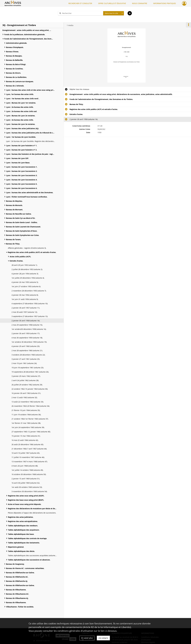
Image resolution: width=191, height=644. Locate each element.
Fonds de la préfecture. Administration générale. (25, 34)
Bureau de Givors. (14, 73)
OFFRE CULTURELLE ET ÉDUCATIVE (112, 3)
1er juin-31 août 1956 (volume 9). (25, 299)
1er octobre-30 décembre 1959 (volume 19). (29, 342)
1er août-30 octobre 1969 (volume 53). (27, 487)
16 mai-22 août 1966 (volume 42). (25, 440)
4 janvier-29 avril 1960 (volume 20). (26, 346)
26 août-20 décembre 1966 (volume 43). (28, 444)
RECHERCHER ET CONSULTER (80, 3)
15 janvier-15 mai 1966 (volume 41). (26, 436)
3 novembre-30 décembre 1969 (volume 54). (29, 491)
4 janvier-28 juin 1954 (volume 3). (25, 274)
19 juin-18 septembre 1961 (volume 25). (28, 368)
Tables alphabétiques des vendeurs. (23, 526)
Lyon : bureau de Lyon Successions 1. (22, 167)
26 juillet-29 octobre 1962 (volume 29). (27, 385)
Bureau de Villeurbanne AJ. (17, 598)
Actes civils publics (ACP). (20, 257)
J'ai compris (103, 638)
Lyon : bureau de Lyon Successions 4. (22, 180)
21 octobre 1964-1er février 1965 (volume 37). (30, 419)
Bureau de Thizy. (13, 244)
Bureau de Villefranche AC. (17, 577)
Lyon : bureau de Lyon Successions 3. (22, 175)
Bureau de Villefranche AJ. (17, 581)
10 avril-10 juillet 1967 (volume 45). (26, 453)
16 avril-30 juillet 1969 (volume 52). (26, 483)
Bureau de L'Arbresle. (15, 86)
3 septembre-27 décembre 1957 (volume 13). (30, 316)
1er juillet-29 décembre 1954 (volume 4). (28, 278)
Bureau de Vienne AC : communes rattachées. (25, 568)
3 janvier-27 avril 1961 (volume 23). (26, 359)
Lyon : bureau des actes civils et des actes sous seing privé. (30, 90)
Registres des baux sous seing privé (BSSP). (26, 500)
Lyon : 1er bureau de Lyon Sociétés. (21, 137)
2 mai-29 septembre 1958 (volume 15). (27, 325)
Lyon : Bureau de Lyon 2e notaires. (21, 116)
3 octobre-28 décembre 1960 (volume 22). (28, 355)
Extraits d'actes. (16, 261)
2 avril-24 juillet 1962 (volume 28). (25, 380)
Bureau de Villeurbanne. (16, 590)
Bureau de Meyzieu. (14, 201)
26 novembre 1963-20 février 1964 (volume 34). (31, 406)
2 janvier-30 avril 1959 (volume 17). (26, 333)
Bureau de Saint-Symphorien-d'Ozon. (22, 231)
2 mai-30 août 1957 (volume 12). (25, 312)
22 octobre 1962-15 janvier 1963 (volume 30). (30, 389)
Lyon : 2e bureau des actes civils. (20, 107)
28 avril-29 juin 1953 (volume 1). (25, 265)
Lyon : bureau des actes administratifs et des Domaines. (30, 192)
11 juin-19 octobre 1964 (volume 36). (26, 415)
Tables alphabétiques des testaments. (24, 543)
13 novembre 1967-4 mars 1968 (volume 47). (30, 462)
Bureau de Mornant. (14, 210)
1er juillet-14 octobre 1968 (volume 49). (27, 470)
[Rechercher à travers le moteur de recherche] (82, 13)
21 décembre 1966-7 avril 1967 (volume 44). (29, 449)
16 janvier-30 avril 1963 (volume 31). (26, 393)
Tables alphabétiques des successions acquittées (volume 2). (32, 555)
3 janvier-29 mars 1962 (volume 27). (26, 376)
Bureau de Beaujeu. (14, 56)
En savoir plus (87, 638)
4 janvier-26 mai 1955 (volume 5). (25, 282)
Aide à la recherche (67, 18)
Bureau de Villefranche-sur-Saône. (20, 573)
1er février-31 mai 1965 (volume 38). (26, 423)
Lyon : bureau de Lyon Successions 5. (22, 184)
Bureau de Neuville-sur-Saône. (19, 214)
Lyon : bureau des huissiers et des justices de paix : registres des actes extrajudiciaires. (30, 154)
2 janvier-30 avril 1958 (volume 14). (26, 321)
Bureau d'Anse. (12, 52)
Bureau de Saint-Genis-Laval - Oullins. (22, 222)
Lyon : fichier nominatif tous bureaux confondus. (27, 197)
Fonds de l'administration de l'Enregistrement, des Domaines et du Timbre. (29, 39)
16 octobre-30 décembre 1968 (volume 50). (29, 474)
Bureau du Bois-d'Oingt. (16, 64)
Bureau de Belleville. (15, 60)
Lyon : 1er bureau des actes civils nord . (23, 99)
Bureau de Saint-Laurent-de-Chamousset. (23, 227)
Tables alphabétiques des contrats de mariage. (27, 538)
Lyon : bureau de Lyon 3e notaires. (21, 124)
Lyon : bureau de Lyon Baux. (18, 163)
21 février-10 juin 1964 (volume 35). (26, 410)
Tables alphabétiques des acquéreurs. (24, 530)
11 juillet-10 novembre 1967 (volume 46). (28, 457)
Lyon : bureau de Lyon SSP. (17, 158)
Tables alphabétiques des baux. (21, 534)
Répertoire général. (16, 547)
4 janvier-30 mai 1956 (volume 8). (25, 295)
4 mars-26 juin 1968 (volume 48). (25, 466)
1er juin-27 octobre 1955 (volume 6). (26, 286)
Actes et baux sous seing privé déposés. (25, 504)
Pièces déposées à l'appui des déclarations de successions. (32, 513)
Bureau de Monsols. (14, 205)
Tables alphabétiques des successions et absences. (29, 560)
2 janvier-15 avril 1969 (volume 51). (26, 479)
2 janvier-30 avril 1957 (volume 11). (26, 308)
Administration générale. (17, 43)
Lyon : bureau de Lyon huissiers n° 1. (22, 146)
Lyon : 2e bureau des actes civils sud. (22, 111)
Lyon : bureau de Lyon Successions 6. (22, 188)
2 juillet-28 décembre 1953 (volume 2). (27, 269)
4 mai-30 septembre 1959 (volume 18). (27, 338)
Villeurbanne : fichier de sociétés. (20, 607)
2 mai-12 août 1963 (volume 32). (25, 397)
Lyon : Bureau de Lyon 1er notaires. (21, 103)
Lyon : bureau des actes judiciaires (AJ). (23, 128)
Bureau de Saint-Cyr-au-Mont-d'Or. (21, 218)
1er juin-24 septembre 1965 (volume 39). (28, 427)
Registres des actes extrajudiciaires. (23, 521)
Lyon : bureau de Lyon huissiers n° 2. (22, 150)
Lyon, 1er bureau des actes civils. (20, 94)
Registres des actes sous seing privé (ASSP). (26, 496)
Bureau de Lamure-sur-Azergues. (20, 81)
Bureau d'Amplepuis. (15, 47)
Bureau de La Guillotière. (16, 77)
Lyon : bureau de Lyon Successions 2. (22, 171)
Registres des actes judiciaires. (21, 517)
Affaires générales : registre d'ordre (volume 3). (27, 248)
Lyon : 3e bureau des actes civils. (20, 120)
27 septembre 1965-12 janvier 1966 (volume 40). (31, 432)
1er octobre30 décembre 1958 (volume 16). (29, 329)
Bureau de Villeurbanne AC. (18, 594)
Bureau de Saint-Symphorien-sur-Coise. (23, 235)
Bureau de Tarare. (14, 239)
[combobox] (114, 13)
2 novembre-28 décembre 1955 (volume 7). (29, 291)
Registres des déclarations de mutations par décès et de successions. (32, 509)
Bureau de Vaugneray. (15, 564)
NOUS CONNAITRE (140, 3)
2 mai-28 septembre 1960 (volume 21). (27, 350)
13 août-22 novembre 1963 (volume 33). (28, 402)
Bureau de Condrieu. (15, 69)
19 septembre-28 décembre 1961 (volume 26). (30, 372)
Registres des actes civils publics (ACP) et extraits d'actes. (32, 252)
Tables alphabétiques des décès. (21, 551)
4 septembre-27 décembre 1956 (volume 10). (30, 304)
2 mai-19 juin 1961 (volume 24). (24, 363)
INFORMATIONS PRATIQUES (165, 3)
